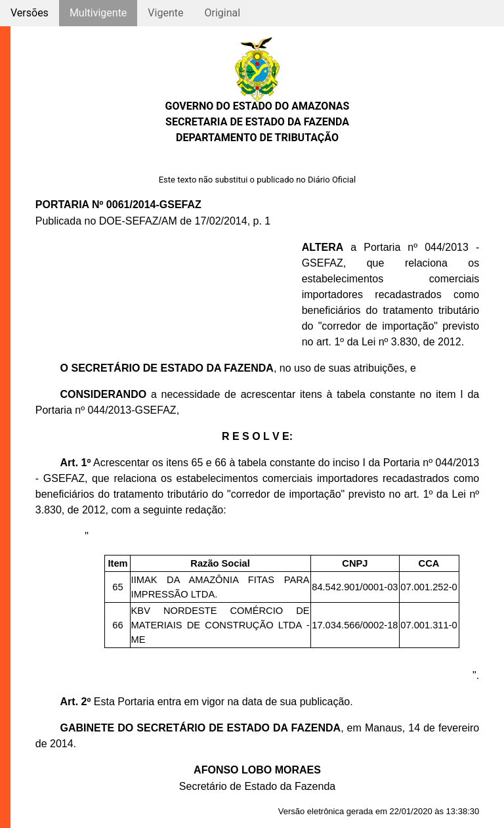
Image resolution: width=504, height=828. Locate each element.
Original (222, 13)
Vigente (165, 13)
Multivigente (98, 13)
